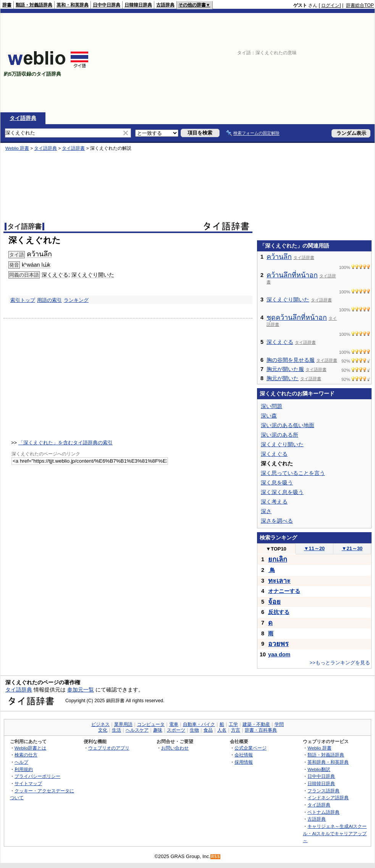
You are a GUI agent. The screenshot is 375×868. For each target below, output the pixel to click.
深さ (266, 511)
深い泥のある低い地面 (288, 425)
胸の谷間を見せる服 (291, 360)
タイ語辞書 (73, 148)
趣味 (158, 730)
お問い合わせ (175, 748)
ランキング (76, 300)
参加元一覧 (81, 690)
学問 (279, 724)
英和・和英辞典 (73, 5)
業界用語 (123, 724)
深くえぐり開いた (93, 275)
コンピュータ (151, 724)
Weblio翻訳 (319, 769)
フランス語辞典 (323, 791)
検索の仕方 (26, 755)
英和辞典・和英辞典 (328, 762)
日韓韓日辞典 (138, 5)
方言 (236, 730)
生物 (194, 730)
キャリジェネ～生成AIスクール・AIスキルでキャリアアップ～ (335, 833)
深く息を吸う (277, 483)
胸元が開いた (283, 378)
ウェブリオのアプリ (109, 748)
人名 (222, 730)
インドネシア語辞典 (328, 798)
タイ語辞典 (23, 118)
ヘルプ (21, 762)
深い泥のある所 (280, 435)
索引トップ (23, 300)
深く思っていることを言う (293, 473)
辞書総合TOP (360, 5)
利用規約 (24, 769)
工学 (233, 724)
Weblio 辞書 (17, 148)
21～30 (352, 548)
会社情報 (244, 755)
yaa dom (279, 654)
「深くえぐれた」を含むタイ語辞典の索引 (65, 443)
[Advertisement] (324, 63)
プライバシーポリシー (37, 776)
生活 (116, 730)
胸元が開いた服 (285, 369)
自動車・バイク (199, 724)
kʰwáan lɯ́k (36, 265)
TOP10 (276, 549)
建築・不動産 (256, 724)
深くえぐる (55, 275)
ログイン (330, 5)
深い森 (269, 416)
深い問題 (272, 406)
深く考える (274, 502)
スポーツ (176, 730)
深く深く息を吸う (282, 492)
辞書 (7, 5)
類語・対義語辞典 (34, 5)
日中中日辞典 (107, 5)
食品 (208, 730)
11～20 (314, 548)
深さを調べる (277, 521)
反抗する (279, 612)
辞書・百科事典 (261, 730)
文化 (103, 730)
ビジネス (100, 724)
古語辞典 (165, 5)
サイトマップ (28, 783)
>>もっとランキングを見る (340, 663)
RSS (216, 857)
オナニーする (284, 591)
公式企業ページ (251, 748)
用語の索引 (49, 300)
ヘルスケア (137, 730)
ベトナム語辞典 (323, 812)
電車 (174, 724)
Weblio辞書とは (30, 748)
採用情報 (244, 762)
